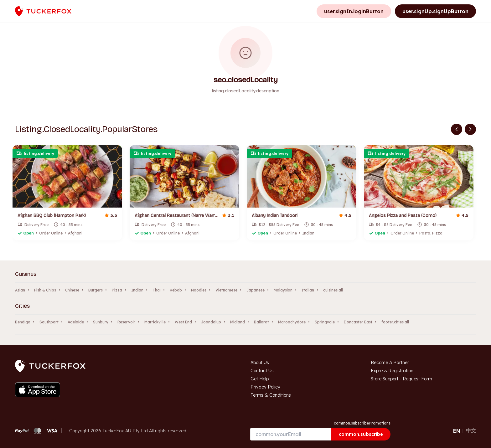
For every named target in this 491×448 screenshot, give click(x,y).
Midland (238, 322)
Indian (137, 290)
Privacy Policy (265, 387)
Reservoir (126, 322)
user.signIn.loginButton (354, 11)
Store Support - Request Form (401, 379)
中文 (471, 430)
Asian (20, 290)
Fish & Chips (45, 290)
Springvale (325, 322)
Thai (157, 290)
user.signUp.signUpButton (435, 11)
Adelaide (76, 322)
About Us (260, 363)
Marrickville (155, 322)
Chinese (72, 290)
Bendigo (23, 322)
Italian (308, 290)
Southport (49, 322)
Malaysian (283, 290)
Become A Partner (390, 363)
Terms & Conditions (271, 395)
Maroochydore (292, 322)
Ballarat (261, 322)
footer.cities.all (395, 322)
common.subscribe (361, 434)
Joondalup (211, 322)
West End (183, 322)
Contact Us (262, 371)
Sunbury (101, 322)
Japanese (256, 290)
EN (457, 431)
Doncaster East (358, 322)
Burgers (96, 290)
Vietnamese (226, 290)
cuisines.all (333, 290)
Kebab (176, 290)
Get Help (260, 379)
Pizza (117, 290)
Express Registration (392, 371)
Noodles (199, 290)
